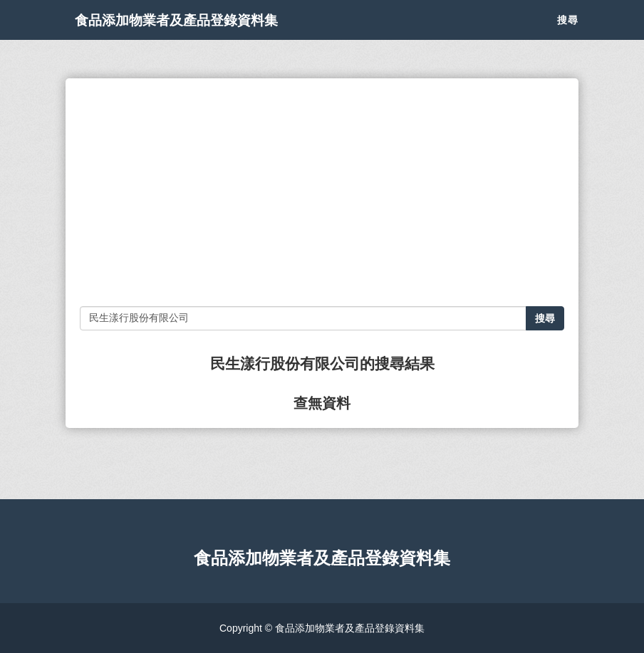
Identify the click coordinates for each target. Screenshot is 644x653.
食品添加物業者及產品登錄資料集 (215, 36)
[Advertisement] (322, 192)
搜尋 (568, 36)
